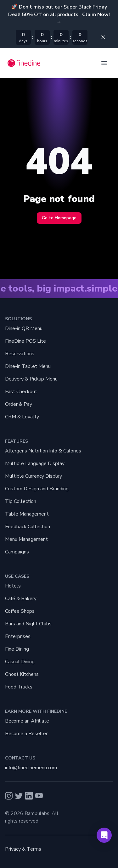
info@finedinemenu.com (31, 768)
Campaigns (17, 552)
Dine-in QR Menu (24, 328)
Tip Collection (21, 501)
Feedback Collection (28, 527)
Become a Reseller (26, 734)
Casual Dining (20, 662)
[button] (104, 835)
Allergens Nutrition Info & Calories (43, 451)
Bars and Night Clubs (28, 624)
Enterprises (18, 636)
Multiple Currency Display (34, 476)
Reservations (20, 354)
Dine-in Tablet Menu (28, 366)
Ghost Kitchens (22, 674)
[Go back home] (24, 63)
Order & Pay (19, 404)
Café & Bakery (21, 599)
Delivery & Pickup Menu (31, 379)
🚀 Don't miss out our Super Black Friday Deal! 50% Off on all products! (59, 15)
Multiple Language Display (35, 464)
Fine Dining (17, 649)
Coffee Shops (20, 611)
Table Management (27, 514)
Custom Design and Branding (37, 489)
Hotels (13, 586)
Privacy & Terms (23, 849)
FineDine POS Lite (25, 341)
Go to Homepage (59, 218)
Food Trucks (19, 687)
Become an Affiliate (27, 721)
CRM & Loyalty (22, 417)
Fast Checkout (21, 392)
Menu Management (26, 539)
